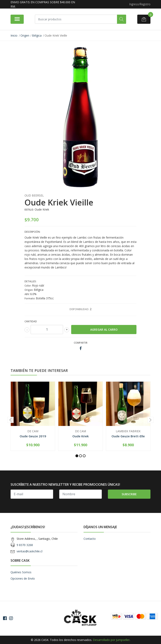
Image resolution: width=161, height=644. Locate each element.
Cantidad (31, 321)
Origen (25, 35)
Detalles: (31, 281)
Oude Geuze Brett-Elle (128, 436)
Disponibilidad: (79, 309)
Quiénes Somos (21, 572)
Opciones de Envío (23, 578)
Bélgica (37, 35)
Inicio (14, 35)
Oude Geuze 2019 (33, 436)
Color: (28, 286)
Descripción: (32, 232)
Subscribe (129, 494)
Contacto (90, 539)
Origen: (29, 290)
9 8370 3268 (25, 545)
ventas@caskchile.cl (30, 551)
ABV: (27, 294)
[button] (77, 456)
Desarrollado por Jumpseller (111, 640)
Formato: (30, 298)
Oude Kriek (81, 436)
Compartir (81, 343)
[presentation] (11, 420)
